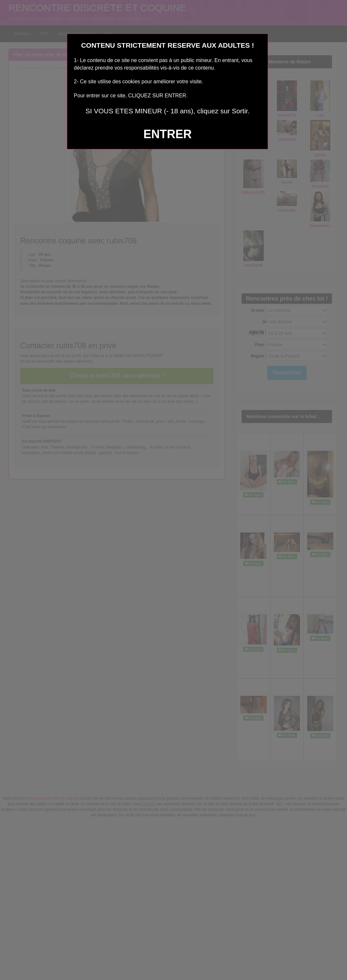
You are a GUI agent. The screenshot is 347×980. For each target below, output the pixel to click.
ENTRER (167, 134)
